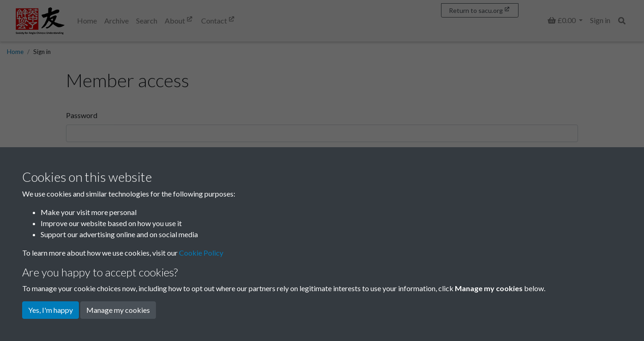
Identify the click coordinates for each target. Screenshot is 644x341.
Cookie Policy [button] (201, 253)
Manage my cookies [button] (118, 310)
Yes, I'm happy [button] (51, 310)
